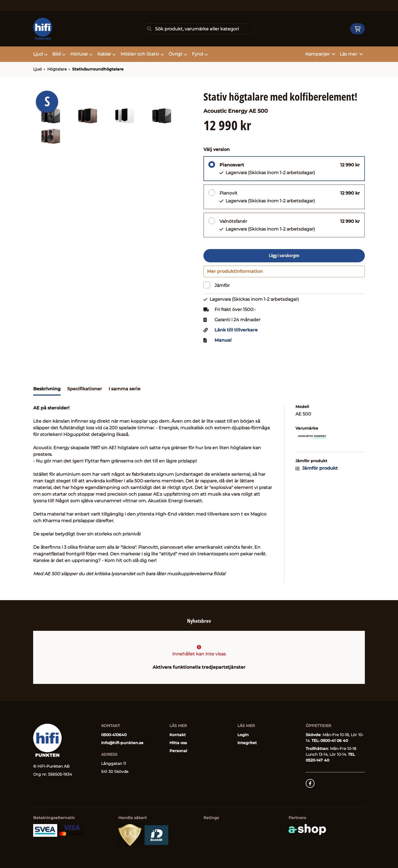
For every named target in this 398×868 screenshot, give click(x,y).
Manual (223, 343)
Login (243, 735)
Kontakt (178, 735)
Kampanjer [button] (320, 54)
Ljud (40, 54)
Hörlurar (82, 54)
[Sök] (199, 29)
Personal (178, 751)
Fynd (200, 54)
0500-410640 (114, 735)
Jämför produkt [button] (317, 471)
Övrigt (178, 54)
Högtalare (57, 69)
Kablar (107, 54)
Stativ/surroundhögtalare (98, 69)
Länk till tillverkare (236, 333)
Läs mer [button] (351, 54)
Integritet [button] (247, 743)
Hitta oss (178, 743)
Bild (59, 54)
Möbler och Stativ (142, 54)
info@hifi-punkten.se (122, 743)
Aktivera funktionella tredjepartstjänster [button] (199, 667)
